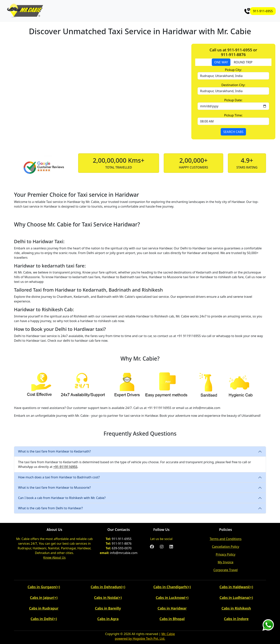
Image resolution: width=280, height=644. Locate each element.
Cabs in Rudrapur (44, 608)
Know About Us (55, 557)
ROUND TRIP (243, 62)
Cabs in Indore (236, 619)
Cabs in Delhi (42, 619)
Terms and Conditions (226, 539)
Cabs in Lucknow (170, 598)
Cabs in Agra (108, 619)
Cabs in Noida (106, 598)
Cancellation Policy (226, 547)
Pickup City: (233, 70)
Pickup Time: (233, 115)
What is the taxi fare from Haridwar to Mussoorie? (54, 488)
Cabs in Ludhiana (234, 598)
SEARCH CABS (233, 132)
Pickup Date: (233, 100)
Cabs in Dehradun (106, 587)
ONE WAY (221, 62)
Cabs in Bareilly (108, 608)
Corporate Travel (226, 570)
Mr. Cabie (168, 634)
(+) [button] (58, 587)
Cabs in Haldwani (234, 587)
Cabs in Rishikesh (236, 608)
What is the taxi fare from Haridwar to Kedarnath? (54, 451)
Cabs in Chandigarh (170, 587)
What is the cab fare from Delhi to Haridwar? (50, 508)
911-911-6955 (263, 11)
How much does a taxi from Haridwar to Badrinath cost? (59, 477)
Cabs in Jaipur (42, 598)
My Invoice (226, 562)
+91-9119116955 (65, 467)
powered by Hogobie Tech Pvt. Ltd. (140, 639)
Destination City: (233, 85)
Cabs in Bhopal (172, 619)
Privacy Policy (226, 554)
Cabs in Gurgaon (42, 587)
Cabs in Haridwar (172, 608)
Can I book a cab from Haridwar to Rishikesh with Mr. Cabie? (62, 498)
